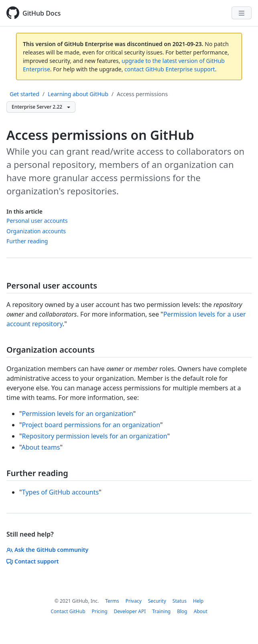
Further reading (27, 241)
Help (198, 601)
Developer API (130, 611)
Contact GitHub (68, 611)
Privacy (134, 601)
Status (180, 601)
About (201, 611)
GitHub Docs (42, 13)
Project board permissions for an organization (91, 425)
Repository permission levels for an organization (95, 436)
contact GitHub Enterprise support (170, 69)
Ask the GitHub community (47, 550)
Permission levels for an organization (78, 414)
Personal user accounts (37, 221)
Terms (112, 601)
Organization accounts (36, 231)
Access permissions (142, 94)
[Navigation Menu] (242, 13)
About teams (41, 447)
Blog (182, 611)
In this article (24, 211)
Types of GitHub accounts (60, 492)
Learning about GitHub (78, 94)
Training (161, 611)
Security (157, 601)
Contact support (33, 561)
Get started (24, 94)
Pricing (100, 611)
